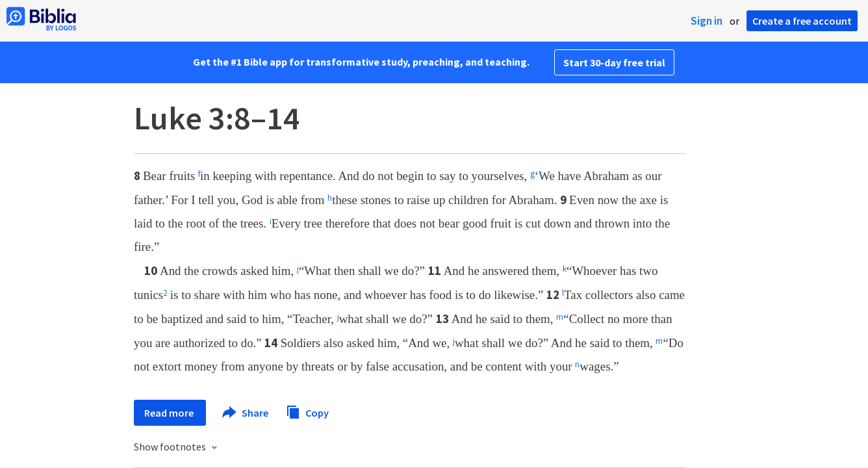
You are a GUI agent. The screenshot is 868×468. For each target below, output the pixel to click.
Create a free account (802, 21)
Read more (170, 413)
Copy (307, 411)
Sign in (707, 21)
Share (246, 413)
